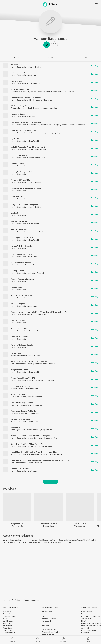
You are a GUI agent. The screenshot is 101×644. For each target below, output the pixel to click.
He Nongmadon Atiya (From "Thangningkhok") (30, 361)
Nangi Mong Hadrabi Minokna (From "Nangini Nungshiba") (35, 452)
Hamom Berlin (57, 92)
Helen (44, 616)
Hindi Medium (87, 612)
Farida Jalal (46, 621)
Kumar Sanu (7, 628)
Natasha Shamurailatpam (36, 158)
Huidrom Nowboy (33, 83)
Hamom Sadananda (50, 38)
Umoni (48, 92)
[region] (50, 600)
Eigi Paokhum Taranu (19, 139)
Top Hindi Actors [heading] (50, 608)
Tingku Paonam (32, 421)
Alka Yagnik (7, 623)
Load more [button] (50, 482)
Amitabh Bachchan (49, 619)
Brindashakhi (49, 380)
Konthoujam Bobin (18, 430)
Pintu (28, 438)
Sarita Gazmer (32, 75)
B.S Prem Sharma (41, 446)
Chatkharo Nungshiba (20, 106)
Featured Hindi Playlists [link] (51, 632)
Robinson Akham (84, 125)
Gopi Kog (57, 133)
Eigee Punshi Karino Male (21, 295)
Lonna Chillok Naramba (20, 469)
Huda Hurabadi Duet (19, 229)
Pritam (5, 619)
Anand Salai (53, 438)
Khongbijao (16, 427)
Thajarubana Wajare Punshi (22, 403)
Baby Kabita (16, 92)
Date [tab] (51, 58)
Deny (43, 430)
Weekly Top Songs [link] (49, 634)
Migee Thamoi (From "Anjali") (23, 378)
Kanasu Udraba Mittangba (22, 246)
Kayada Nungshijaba (19, 65)
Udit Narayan (8, 621)
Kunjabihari (25, 92)
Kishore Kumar (8, 614)
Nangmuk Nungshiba (19, 370)
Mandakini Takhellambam (36, 232)
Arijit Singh (7, 612)
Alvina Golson (32, 116)
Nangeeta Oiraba (18, 114)
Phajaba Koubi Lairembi (20, 328)
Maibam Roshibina (33, 141)
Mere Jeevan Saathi (89, 630)
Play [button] (47, 45)
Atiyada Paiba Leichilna (20, 419)
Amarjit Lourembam (46, 100)
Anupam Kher (47, 612)
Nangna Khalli (17, 287)
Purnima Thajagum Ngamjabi (23, 345)
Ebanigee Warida (18, 394)
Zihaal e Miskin (87, 619)
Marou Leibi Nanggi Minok (22, 180)
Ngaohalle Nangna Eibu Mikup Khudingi (27, 188)
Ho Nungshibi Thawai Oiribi (22, 238)
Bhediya (84, 621)
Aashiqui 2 (85, 628)
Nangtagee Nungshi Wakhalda (23, 411)
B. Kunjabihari (16, 108)
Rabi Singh (42, 149)
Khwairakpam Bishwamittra (37, 364)
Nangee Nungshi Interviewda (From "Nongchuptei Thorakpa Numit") (39, 312)
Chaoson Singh (32, 149)
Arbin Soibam (46, 125)
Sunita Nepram (68, 92)
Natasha (49, 430)
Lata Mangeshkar (9, 616)
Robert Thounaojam (69, 125)
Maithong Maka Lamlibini (21, 262)
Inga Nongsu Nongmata (20, 386)
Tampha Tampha (17, 164)
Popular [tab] (17, 58)
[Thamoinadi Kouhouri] (49, 507)
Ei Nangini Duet (17, 271)
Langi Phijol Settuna (19, 196)
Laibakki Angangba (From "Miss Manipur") (28, 147)
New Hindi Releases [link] (49, 630)
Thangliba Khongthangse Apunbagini (26, 122)
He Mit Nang (16, 353)
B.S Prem (59, 454)
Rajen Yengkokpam (45, 133)
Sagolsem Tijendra (48, 454)
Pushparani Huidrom (34, 67)
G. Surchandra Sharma (35, 380)
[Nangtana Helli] (17, 507)
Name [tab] (84, 58)
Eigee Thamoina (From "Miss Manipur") (27, 444)
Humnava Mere (87, 614)
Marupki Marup (80, 524)
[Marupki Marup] (80, 507)
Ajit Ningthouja (32, 100)
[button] (54, 45)
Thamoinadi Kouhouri (48, 524)
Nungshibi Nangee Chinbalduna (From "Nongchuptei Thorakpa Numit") (40, 460)
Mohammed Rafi (9, 633)
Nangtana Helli (17, 524)
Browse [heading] (46, 626)
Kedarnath (85, 633)
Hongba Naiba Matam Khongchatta (25, 205)
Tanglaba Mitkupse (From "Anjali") (25, 131)
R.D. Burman (8, 626)
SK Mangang (56, 125)
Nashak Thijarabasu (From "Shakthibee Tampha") (31, 436)
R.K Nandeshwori (17, 265)
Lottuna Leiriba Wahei (20, 155)
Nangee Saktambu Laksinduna (23, 279)
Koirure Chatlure (18, 320)
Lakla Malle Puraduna (20, 337)
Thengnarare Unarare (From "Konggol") (27, 98)
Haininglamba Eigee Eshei (21, 172)
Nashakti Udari (17, 81)
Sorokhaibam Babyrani (35, 273)
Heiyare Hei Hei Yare (19, 73)
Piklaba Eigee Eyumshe (20, 89)
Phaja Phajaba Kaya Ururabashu (24, 254)
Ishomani (51, 364)
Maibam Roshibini (33, 454)
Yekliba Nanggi (17, 213)
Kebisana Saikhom (18, 356)
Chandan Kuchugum (19, 221)
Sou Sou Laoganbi (18, 304)
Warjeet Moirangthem (39, 438)
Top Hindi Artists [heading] (11, 608)
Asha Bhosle (7, 630)
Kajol (44, 614)
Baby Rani (30, 446)
